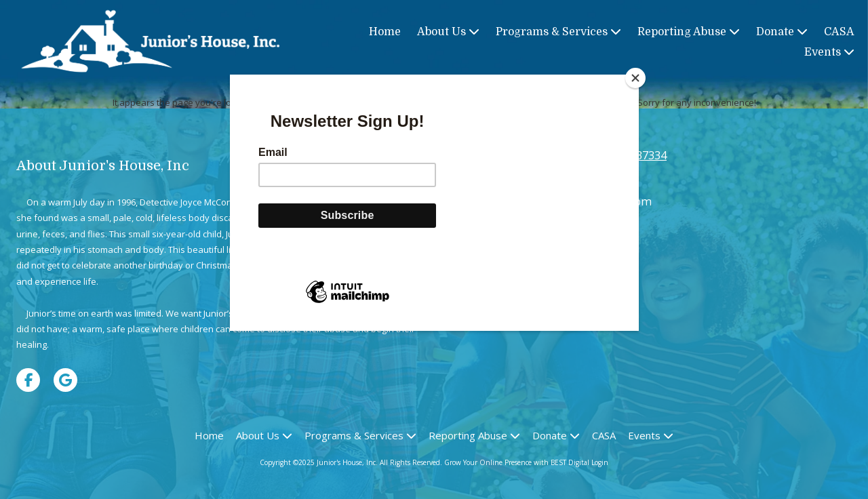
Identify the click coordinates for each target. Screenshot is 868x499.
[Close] (635, 78)
